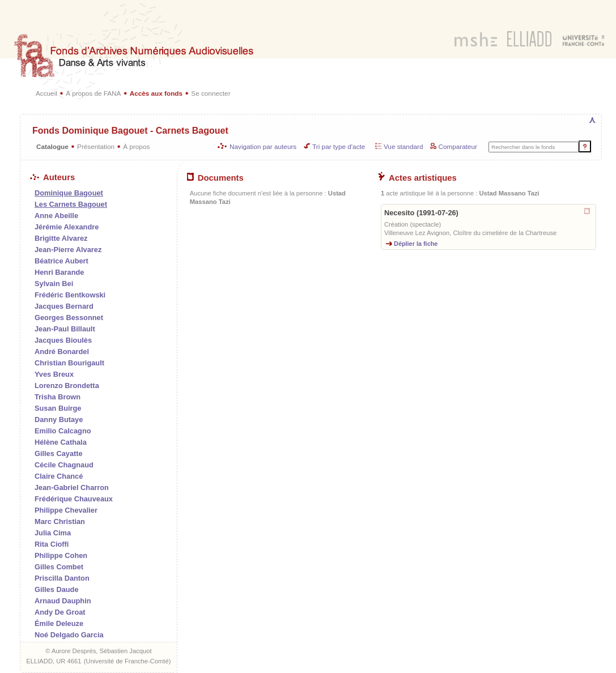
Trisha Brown (58, 397)
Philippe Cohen (61, 555)
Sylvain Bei (54, 284)
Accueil (46, 93)
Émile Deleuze (59, 623)
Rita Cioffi (52, 544)
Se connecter (211, 93)
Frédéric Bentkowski (70, 295)
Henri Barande (59, 272)
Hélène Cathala (61, 442)
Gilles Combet (59, 567)
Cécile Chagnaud (64, 465)
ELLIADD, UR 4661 (54, 661)
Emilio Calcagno (63, 431)
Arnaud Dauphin (63, 601)
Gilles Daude (57, 589)
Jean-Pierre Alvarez (68, 250)
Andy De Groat (60, 612)
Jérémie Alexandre (67, 227)
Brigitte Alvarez (61, 238)
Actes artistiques (417, 178)
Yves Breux (54, 374)
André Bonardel (62, 352)
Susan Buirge (58, 408)
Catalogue (52, 146)
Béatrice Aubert (61, 261)
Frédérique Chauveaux (74, 499)
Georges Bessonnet (69, 318)
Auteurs (52, 177)
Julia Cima (53, 533)
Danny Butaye (59, 419)
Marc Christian (60, 521)
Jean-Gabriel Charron (72, 487)
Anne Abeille (56, 216)
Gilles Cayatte (59, 453)
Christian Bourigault (69, 363)
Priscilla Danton (62, 578)
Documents (215, 178)
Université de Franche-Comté (128, 661)
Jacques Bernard (64, 306)
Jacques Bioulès (63, 340)
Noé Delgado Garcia (69, 635)
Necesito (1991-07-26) (421, 213)
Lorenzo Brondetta (67, 386)
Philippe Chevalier (66, 510)
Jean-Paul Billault (65, 329)
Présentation (96, 146)
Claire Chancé (59, 476)
